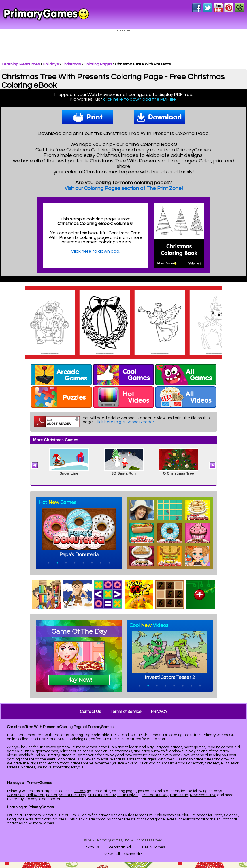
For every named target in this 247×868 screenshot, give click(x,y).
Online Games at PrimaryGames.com (46, 15)
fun (111, 747)
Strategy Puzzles (220, 763)
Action (198, 763)
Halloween (35, 795)
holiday (80, 791)
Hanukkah (179, 795)
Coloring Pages (98, 64)
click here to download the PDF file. (140, 99)
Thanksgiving (129, 795)
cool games (173, 747)
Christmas (71, 64)
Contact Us (90, 712)
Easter (52, 795)
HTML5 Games (153, 847)
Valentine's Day (72, 795)
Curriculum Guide (72, 815)
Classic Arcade (175, 763)
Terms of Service (126, 712)
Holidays (51, 64)
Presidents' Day (155, 795)
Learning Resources (21, 64)
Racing (154, 763)
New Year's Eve (203, 795)
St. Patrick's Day (102, 795)
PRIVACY (159, 712)
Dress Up (15, 767)
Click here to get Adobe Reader (124, 422)
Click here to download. (96, 251)
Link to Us (91, 847)
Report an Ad (120, 847)
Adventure (134, 763)
